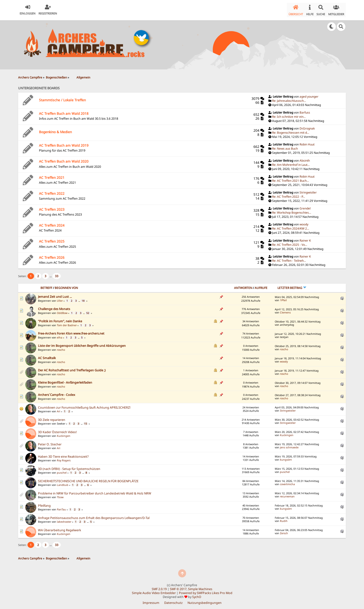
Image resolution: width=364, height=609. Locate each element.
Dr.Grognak (307, 126)
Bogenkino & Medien (55, 130)
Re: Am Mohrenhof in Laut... (291, 162)
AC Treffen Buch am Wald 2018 (64, 111)
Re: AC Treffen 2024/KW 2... (291, 227)
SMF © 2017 (178, 587)
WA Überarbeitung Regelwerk (60, 528)
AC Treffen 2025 (52, 239)
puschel (62, 471)
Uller (60, 299)
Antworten (243, 286)
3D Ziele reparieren (52, 418)
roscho (61, 348)
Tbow (60, 495)
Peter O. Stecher (50, 442)
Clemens (285, 311)
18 (83, 299)
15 (86, 422)
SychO (197, 595)
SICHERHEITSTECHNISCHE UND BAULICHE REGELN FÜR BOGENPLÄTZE (88, 479)
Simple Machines (200, 587)
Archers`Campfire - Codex (57, 393)
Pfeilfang (44, 504)
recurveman (287, 494)
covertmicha (287, 482)
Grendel (305, 206)
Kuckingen (64, 434)
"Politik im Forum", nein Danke (60, 319)
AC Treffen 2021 (52, 175)
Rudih (284, 519)
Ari (59, 409)
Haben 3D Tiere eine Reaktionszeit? (63, 455)
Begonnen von (66, 286)
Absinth (305, 158)
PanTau (61, 507)
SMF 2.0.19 (159, 587)
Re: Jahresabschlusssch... (289, 99)
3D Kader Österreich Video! (57, 430)
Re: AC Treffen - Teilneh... (289, 259)
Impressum (151, 601)
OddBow (62, 311)
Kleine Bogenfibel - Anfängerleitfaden (65, 380)
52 (88, 311)
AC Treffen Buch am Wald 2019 (64, 143)
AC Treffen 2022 (52, 191)
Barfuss (305, 110)
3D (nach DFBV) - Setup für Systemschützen (69, 467)
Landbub (63, 483)
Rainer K (305, 239)
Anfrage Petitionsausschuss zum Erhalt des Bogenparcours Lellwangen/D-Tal (94, 516)
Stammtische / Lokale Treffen (62, 98)
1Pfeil (283, 298)
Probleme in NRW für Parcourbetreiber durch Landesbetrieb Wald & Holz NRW (95, 491)
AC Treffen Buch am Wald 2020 (64, 159)
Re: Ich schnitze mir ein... (289, 115)
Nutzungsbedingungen (205, 601)
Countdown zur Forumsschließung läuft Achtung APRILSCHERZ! (84, 406)
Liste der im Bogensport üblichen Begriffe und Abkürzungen (82, 343)
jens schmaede (289, 445)
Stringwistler (308, 190)
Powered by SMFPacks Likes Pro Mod (206, 591)
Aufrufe (261, 286)
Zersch (284, 531)
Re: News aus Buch (285, 147)
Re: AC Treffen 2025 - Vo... (290, 243)
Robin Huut (307, 142)
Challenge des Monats (54, 307)
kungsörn (286, 458)
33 (57, 274)
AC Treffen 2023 (52, 207)
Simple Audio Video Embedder (154, 591)
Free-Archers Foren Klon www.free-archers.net (71, 331)
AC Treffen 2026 (52, 255)
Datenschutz (173, 601)
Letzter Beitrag (292, 286)
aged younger (309, 95)
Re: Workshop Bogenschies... (292, 211)
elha (60, 336)
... (51, 274)
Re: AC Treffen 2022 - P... (289, 195)
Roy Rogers (64, 458)
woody (304, 222)
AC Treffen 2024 (52, 223)
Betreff (46, 286)
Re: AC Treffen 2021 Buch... (290, 179)
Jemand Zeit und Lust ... (55, 294)
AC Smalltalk (47, 356)
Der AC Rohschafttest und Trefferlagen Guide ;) (72, 368)
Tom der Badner (67, 323)
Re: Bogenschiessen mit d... (291, 131)
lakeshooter (64, 520)
